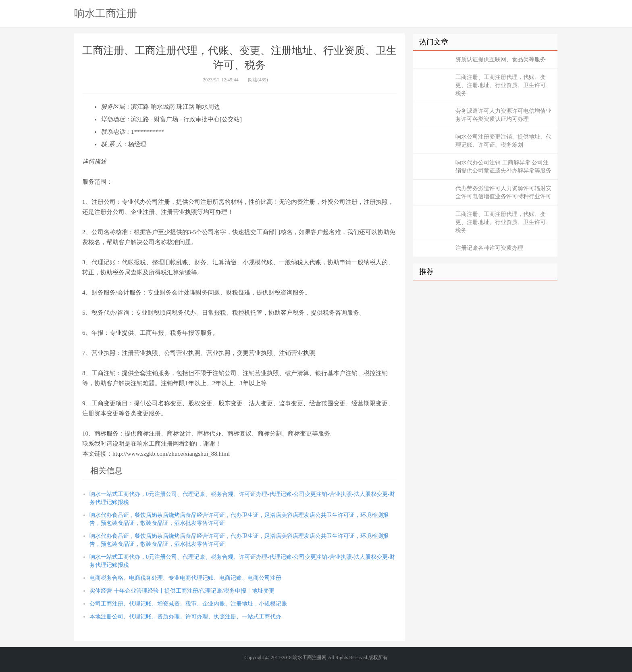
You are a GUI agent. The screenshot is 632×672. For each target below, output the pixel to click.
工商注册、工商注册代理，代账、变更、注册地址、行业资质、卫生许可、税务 (503, 85)
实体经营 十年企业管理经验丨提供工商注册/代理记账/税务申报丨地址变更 (182, 591)
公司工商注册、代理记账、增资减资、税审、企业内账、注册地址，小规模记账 (188, 604)
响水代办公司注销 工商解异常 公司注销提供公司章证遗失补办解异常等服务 (503, 167)
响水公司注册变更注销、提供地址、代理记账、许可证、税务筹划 (503, 141)
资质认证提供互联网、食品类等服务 (501, 59)
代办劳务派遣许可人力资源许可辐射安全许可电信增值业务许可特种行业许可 (503, 192)
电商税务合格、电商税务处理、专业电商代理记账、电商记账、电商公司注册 (185, 578)
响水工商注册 (106, 13)
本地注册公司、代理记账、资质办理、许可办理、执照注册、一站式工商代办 (185, 617)
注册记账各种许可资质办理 (489, 248)
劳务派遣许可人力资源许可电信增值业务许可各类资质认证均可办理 (503, 115)
